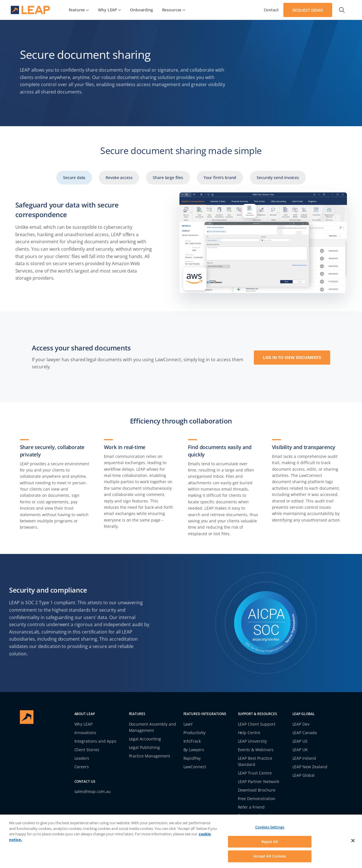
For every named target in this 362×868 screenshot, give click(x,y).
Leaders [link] (82, 758)
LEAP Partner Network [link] (259, 781)
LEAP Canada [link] (305, 733)
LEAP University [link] (253, 741)
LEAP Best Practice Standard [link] (255, 761)
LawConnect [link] (195, 767)
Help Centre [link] (249, 733)
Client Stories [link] (87, 750)
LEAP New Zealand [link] (310, 767)
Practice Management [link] (150, 756)
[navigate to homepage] (31, 10)
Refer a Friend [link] (251, 807)
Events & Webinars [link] (256, 750)
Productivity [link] (195, 733)
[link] (79, 10)
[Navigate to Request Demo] (308, 10)
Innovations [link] (85, 733)
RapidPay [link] (192, 758)
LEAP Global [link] (304, 775)
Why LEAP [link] (84, 724)
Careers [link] (82, 767)
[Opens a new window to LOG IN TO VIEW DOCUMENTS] (292, 357)
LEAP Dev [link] (301, 724)
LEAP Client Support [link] (257, 724)
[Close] (353, 841)
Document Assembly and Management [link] (153, 727)
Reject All (270, 842)
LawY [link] (188, 724)
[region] (181, 841)
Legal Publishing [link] (145, 747)
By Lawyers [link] (194, 750)
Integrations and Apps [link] (96, 741)
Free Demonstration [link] (257, 799)
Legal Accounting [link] (145, 739)
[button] (342, 10)
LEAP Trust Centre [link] (255, 773)
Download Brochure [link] (257, 790)
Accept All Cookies (270, 856)
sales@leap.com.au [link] (93, 791)
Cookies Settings (270, 827)
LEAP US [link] (300, 741)
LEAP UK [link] (300, 750)
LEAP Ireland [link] (304, 758)
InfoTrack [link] (192, 741)
